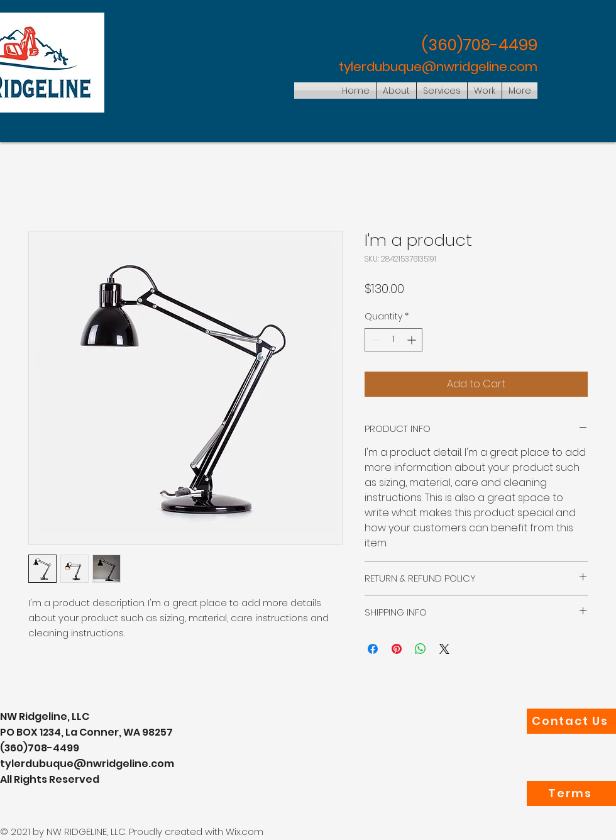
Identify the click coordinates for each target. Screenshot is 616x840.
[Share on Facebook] (373, 649)
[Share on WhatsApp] (421, 649)
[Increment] (413, 340)
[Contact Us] (571, 721)
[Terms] (571, 793)
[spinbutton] (393, 340)
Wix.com (245, 832)
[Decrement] (374, 340)
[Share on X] (444, 649)
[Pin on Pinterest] (397, 649)
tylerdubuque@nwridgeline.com (438, 67)
